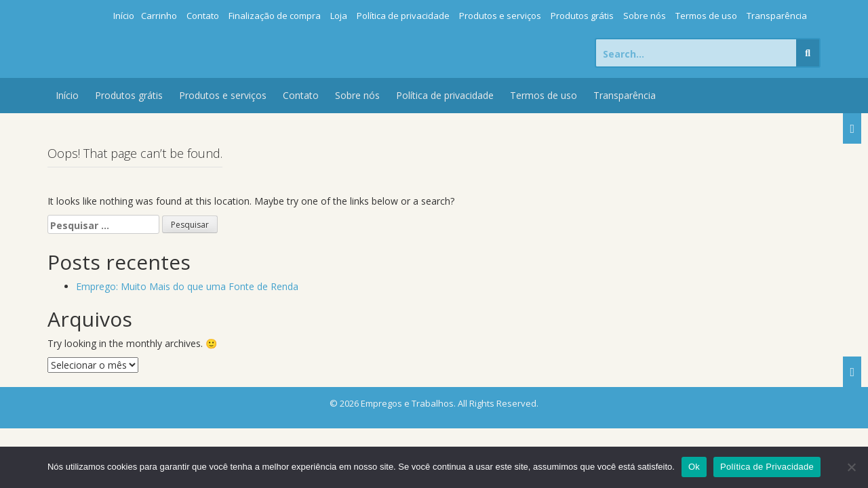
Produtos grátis (582, 16)
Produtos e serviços (500, 16)
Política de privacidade (403, 16)
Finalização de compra (275, 16)
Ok (694, 467)
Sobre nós (645, 16)
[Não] (851, 467)
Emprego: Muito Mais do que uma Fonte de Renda (187, 286)
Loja (339, 16)
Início (124, 16)
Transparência (777, 16)
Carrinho (159, 16)
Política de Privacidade (767, 467)
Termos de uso (706, 16)
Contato (203, 16)
